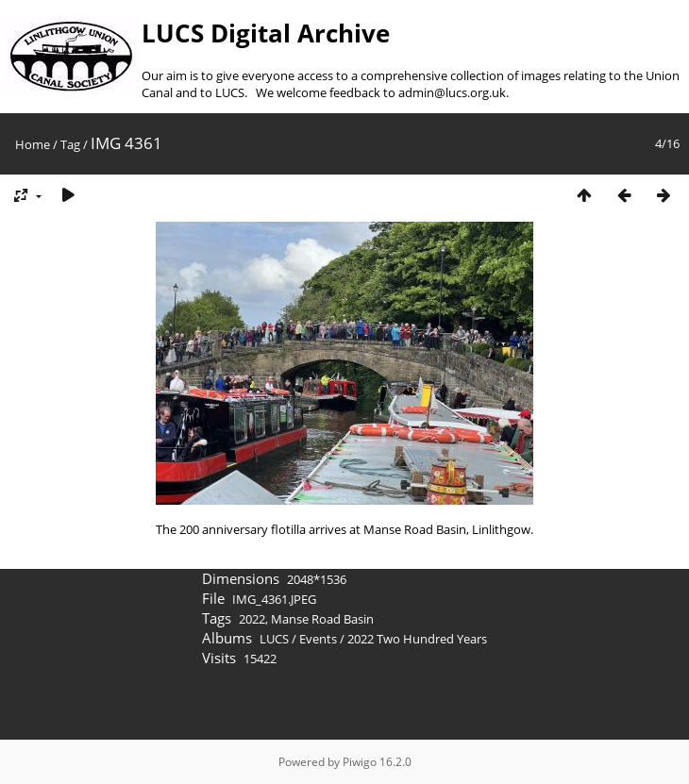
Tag (70, 144)
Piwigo (360, 762)
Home (33, 144)
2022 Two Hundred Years (417, 639)
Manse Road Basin (322, 619)
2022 (252, 619)
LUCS (274, 639)
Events (318, 639)
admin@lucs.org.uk (452, 92)
